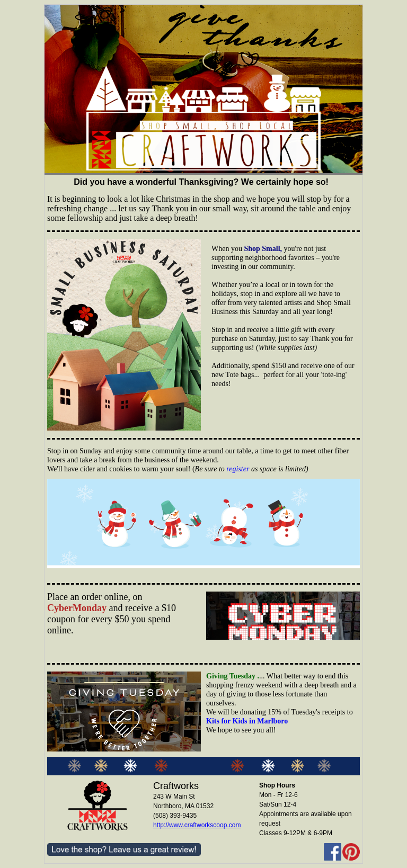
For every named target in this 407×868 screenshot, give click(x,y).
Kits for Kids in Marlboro (247, 721)
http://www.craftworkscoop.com (197, 825)
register (238, 469)
